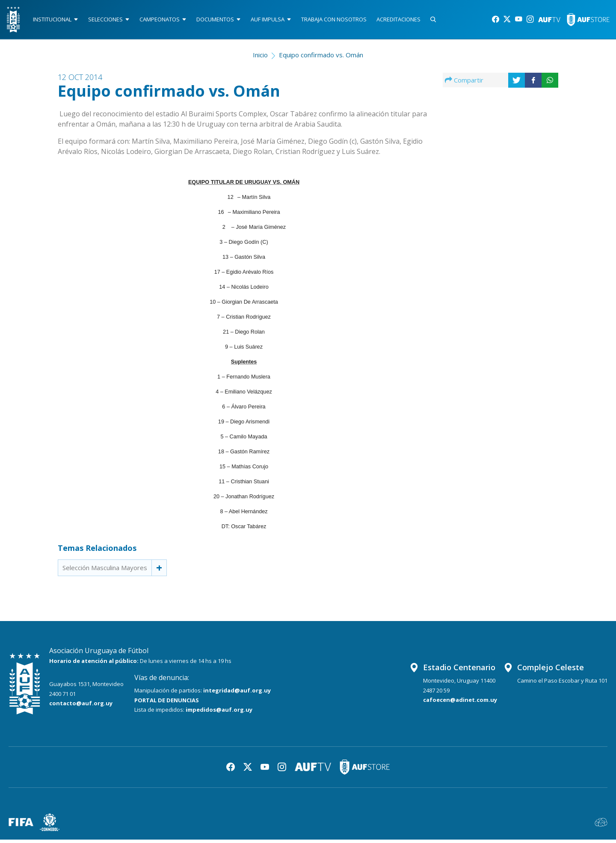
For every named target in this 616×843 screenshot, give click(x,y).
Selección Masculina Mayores (105, 571)
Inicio (260, 58)
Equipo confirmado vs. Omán (321, 58)
